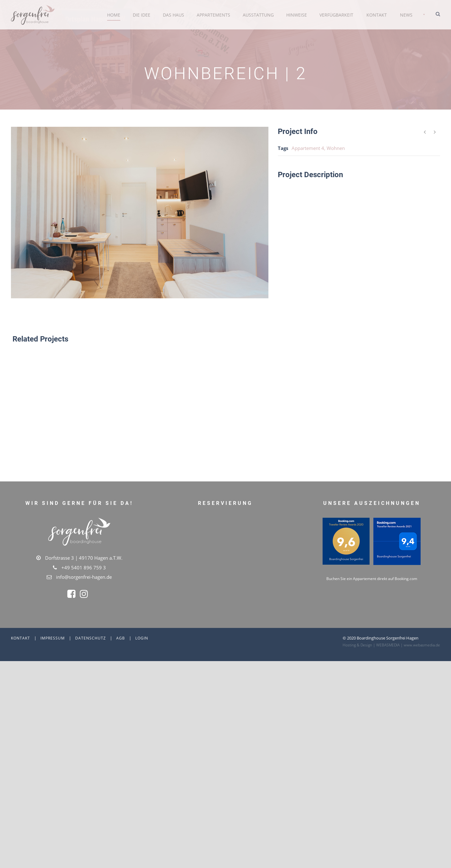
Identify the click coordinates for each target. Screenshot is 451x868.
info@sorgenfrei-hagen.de (84, 577)
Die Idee (142, 15)
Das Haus (174, 15)
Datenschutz (91, 748)
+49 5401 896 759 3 (84, 568)
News (406, 15)
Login (142, 748)
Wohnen (336, 148)
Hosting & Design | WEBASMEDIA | (373, 755)
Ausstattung (258, 15)
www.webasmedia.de (422, 755)
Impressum (53, 748)
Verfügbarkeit (336, 15)
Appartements (213, 15)
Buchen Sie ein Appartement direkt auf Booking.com (372, 715)
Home (114, 15)
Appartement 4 (308, 148)
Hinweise (297, 15)
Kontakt (377, 15)
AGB (121, 748)
